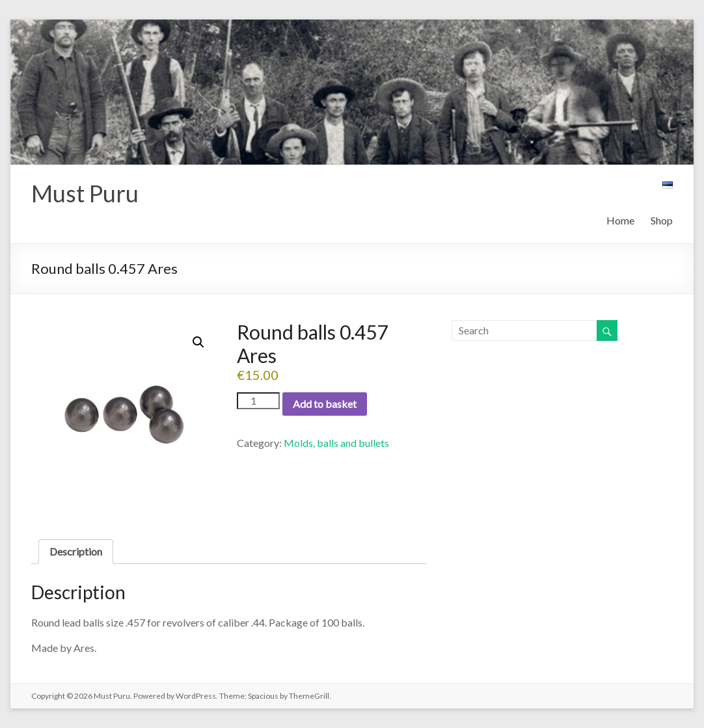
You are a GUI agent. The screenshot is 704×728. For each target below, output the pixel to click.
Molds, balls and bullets (336, 443)
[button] (198, 342)
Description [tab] (76, 551)
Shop (662, 220)
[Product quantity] (258, 401)
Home (620, 220)
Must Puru (85, 193)
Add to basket (325, 404)
